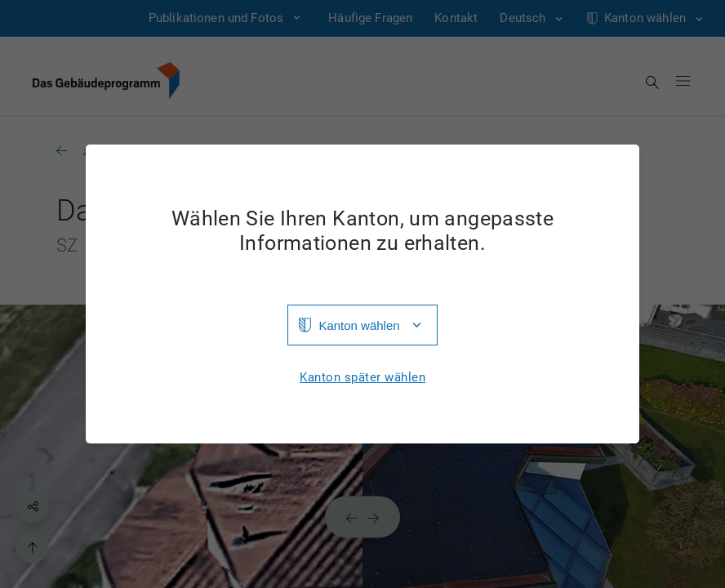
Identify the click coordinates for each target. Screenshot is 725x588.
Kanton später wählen (362, 378)
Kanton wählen (359, 325)
